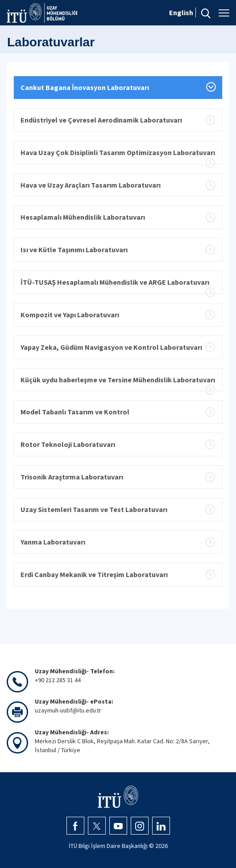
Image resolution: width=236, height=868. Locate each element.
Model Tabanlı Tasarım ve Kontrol (75, 412)
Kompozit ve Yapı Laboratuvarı (70, 315)
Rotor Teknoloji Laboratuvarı (68, 444)
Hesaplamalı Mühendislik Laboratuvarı (83, 217)
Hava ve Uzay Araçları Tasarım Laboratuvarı (91, 185)
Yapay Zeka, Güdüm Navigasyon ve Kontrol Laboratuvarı (111, 347)
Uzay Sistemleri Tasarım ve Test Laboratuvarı (94, 509)
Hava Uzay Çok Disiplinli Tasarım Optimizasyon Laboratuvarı (118, 152)
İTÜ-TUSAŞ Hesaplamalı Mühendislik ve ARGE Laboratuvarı (115, 282)
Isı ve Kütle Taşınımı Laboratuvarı (74, 250)
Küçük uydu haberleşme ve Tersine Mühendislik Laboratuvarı (118, 380)
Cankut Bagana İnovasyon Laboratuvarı (85, 87)
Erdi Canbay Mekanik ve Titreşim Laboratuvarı (94, 574)
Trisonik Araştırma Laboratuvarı (72, 477)
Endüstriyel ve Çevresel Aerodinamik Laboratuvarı (101, 120)
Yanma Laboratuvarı (53, 542)
